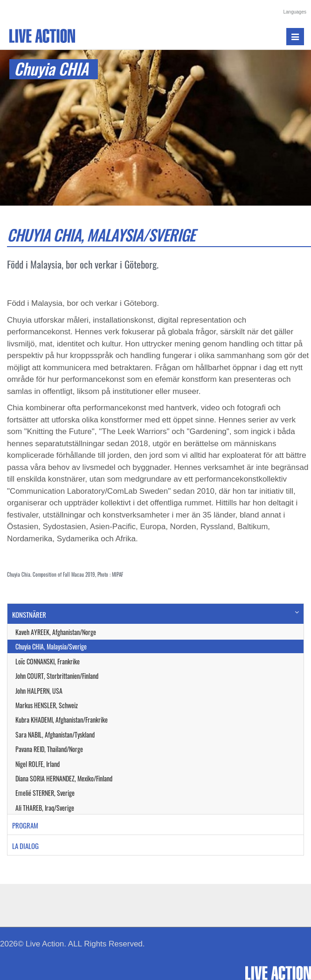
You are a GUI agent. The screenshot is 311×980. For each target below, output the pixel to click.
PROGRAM (25, 825)
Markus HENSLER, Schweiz (47, 705)
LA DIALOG (25, 846)
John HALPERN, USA (39, 691)
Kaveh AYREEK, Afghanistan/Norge (56, 632)
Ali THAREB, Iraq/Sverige (45, 808)
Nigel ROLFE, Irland (38, 764)
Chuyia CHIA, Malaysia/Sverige (51, 646)
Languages (295, 12)
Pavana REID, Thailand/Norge (49, 749)
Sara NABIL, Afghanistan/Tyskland (55, 735)
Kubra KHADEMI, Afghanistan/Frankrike (62, 720)
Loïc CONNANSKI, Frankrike (48, 661)
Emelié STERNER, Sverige (45, 793)
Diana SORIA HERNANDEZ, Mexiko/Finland (64, 778)
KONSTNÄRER (29, 614)
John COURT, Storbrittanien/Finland (57, 676)
